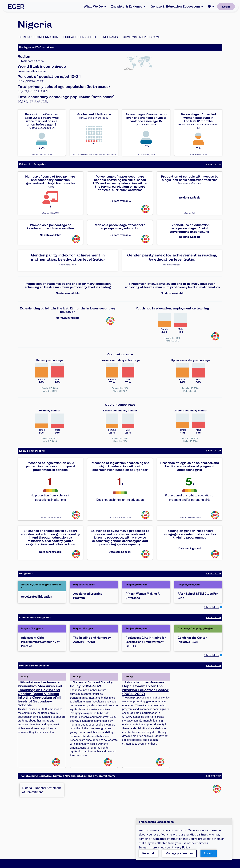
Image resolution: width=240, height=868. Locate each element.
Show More (212, 607)
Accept (209, 853)
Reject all (148, 853)
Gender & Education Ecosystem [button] (175, 6)
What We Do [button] (93, 6)
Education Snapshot (80, 37)
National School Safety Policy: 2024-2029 (91, 684)
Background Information (38, 37)
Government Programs (142, 37)
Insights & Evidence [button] (127, 6)
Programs (110, 37)
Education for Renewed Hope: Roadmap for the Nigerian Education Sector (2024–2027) (145, 688)
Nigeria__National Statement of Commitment (42, 790)
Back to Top (213, 164)
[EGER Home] (16, 7)
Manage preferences (179, 853)
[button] (211, 7)
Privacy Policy (181, 847)
